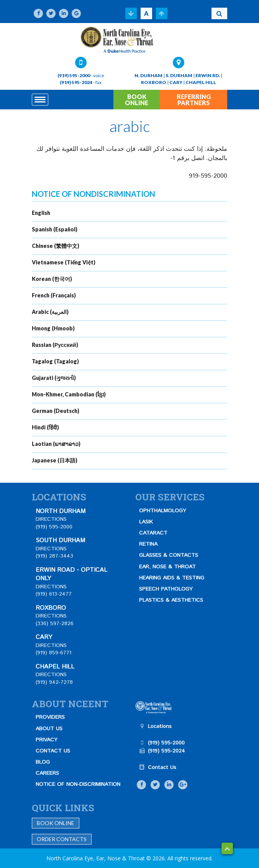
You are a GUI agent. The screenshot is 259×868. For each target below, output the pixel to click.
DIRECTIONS (51, 519)
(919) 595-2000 (74, 75)
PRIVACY (47, 740)
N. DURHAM (148, 75)
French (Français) (54, 295)
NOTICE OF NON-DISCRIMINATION (78, 784)
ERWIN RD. (208, 75)
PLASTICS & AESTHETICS (171, 600)
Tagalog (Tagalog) (55, 361)
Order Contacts (62, 839)
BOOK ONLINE (137, 100)
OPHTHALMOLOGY (163, 511)
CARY (176, 82)
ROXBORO (154, 82)
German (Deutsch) (56, 411)
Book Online (56, 823)
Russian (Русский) (55, 345)
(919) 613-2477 (54, 594)
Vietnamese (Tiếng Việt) (64, 262)
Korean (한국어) (52, 279)
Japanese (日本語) (55, 460)
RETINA (148, 544)
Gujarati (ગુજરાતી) (54, 378)
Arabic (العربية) (50, 312)
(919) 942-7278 (54, 682)
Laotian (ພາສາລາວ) (56, 444)
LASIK (146, 522)
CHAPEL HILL (201, 82)
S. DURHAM (179, 75)
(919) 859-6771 (53, 653)
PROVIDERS (50, 717)
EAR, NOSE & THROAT (167, 567)
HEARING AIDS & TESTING (172, 578)
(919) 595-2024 (76, 82)
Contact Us (162, 767)
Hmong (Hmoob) (53, 328)
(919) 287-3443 (54, 556)
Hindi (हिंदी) (45, 427)
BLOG (43, 762)
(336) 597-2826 (55, 624)
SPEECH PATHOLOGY (166, 589)
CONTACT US (53, 751)
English (41, 213)
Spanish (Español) (55, 229)
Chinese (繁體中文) (56, 246)
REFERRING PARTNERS (194, 100)
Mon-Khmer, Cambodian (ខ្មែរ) (69, 394)
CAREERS (47, 773)
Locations (160, 726)
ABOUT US (49, 729)
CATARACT (153, 533)
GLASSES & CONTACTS (169, 555)
